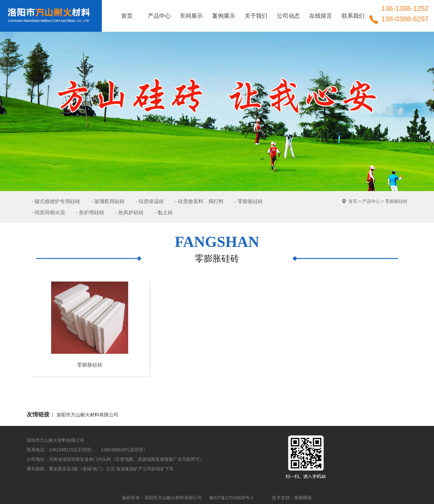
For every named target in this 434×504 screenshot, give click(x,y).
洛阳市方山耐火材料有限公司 (87, 415)
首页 (353, 201)
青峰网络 (303, 498)
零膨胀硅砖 (396, 201)
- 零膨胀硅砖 (249, 201)
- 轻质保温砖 (150, 201)
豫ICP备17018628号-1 (231, 498)
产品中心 (371, 201)
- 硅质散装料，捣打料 (199, 201)
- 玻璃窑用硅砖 (108, 201)
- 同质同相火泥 (48, 212)
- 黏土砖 (164, 212)
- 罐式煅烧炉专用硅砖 (56, 201)
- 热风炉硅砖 (129, 212)
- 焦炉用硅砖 (90, 212)
